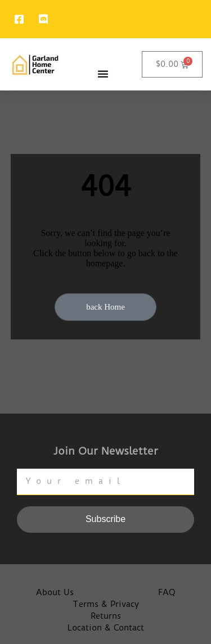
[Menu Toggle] (103, 74)
